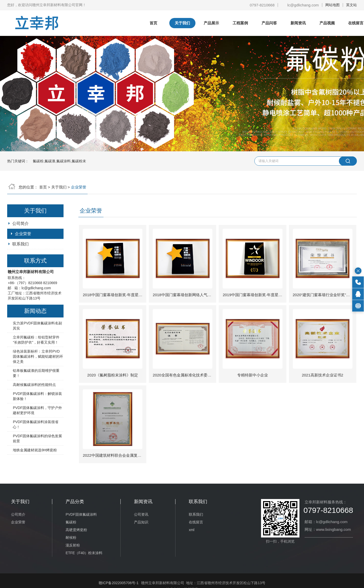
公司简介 (20, 223)
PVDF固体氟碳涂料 (81, 514)
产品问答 (269, 23)
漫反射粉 (73, 545)
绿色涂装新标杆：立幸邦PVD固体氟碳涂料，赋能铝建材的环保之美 (38, 356)
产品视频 (327, 23)
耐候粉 (71, 537)
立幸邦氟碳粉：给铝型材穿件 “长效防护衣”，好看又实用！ (36, 340)
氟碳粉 (71, 522)
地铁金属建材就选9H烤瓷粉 (35, 450)
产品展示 (211, 23)
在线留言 (196, 522)
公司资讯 (141, 514)
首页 (153, 23)
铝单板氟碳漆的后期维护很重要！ (36, 373)
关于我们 (182, 23)
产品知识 (141, 522)
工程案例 (240, 23)
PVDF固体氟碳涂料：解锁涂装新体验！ (37, 396)
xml (192, 530)
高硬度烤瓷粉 (76, 530)
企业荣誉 (23, 234)
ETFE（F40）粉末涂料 (84, 553)
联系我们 (20, 244)
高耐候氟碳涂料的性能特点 (34, 385)
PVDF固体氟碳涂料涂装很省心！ (35, 424)
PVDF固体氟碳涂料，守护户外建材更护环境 (37, 410)
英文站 (351, 5)
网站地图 (332, 5)
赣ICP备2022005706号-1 (119, 583)
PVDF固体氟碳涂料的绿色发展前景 (37, 438)
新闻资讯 (298, 23)
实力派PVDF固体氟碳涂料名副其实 (37, 326)
